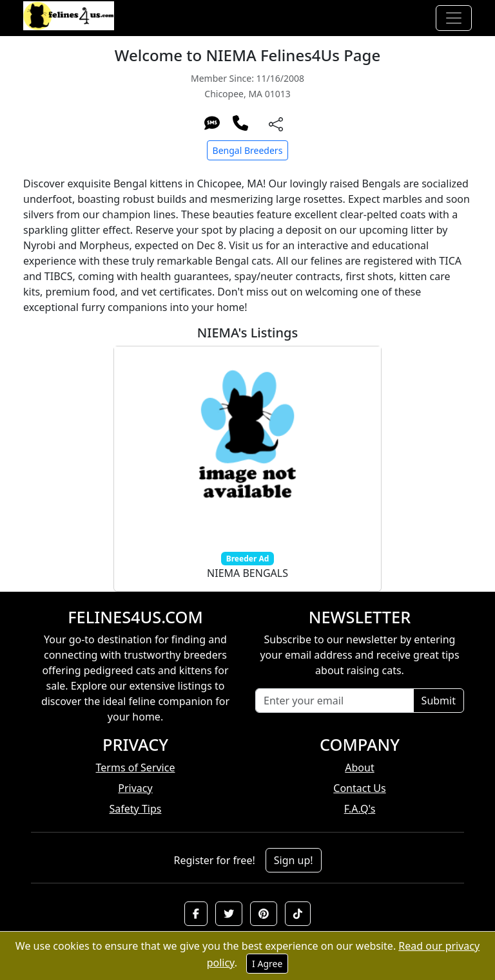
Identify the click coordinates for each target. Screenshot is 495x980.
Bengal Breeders (248, 150)
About (359, 768)
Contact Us (359, 788)
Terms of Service (136, 768)
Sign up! (294, 860)
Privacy (135, 788)
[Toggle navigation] (454, 18)
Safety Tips (136, 809)
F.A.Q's (360, 809)
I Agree (267, 964)
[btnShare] (276, 123)
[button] (196, 914)
